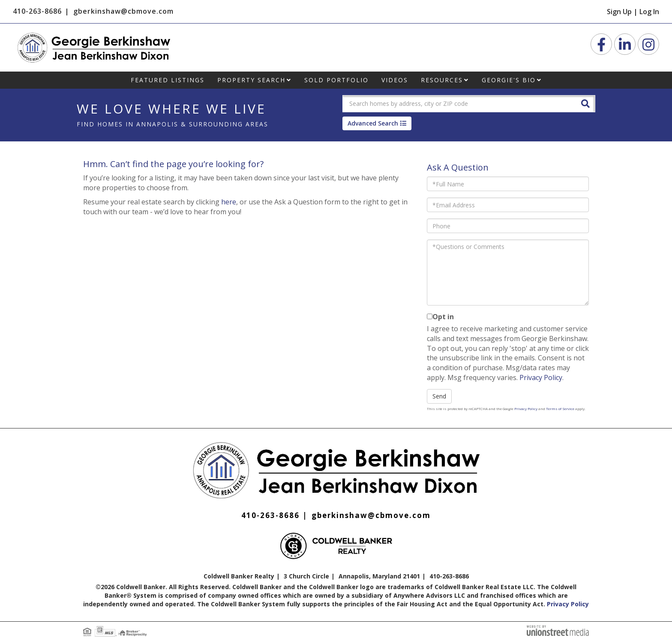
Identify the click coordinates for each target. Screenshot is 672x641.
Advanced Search (373, 123)
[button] (585, 103)
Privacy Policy (541, 377)
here (229, 202)
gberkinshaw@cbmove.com (123, 11)
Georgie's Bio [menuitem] (509, 80)
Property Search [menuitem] (251, 80)
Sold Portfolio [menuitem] (336, 80)
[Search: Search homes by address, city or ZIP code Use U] (458, 104)
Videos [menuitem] (395, 80)
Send (439, 396)
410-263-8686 (37, 11)
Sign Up (619, 12)
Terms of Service (560, 409)
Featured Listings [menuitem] (168, 80)
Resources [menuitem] (442, 80)
